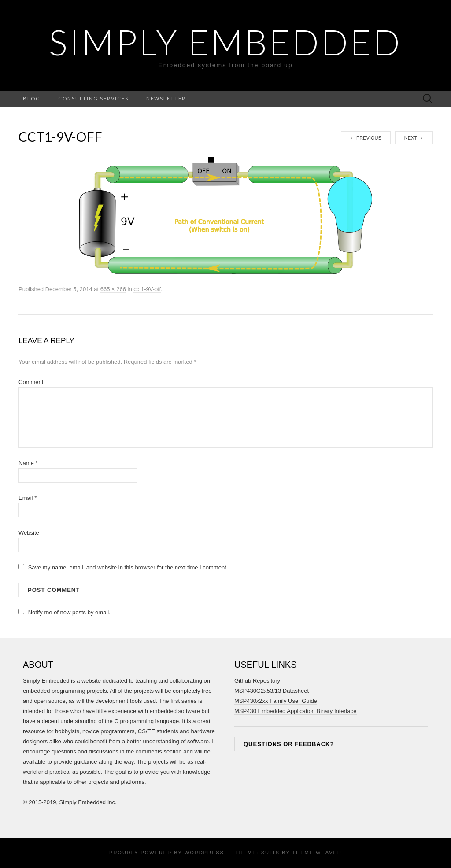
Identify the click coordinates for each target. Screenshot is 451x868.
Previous (366, 138)
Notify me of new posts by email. (69, 612)
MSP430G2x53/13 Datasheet (272, 691)
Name (28, 463)
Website (29, 533)
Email (28, 498)
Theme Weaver (317, 853)
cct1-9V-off (147, 289)
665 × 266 (113, 289)
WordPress (204, 853)
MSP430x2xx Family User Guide (276, 701)
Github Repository (257, 681)
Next (414, 138)
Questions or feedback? (289, 744)
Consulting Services (93, 98)
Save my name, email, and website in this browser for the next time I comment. (128, 567)
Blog (32, 98)
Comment (31, 382)
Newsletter (166, 98)
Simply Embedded (225, 42)
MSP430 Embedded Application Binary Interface (296, 711)
